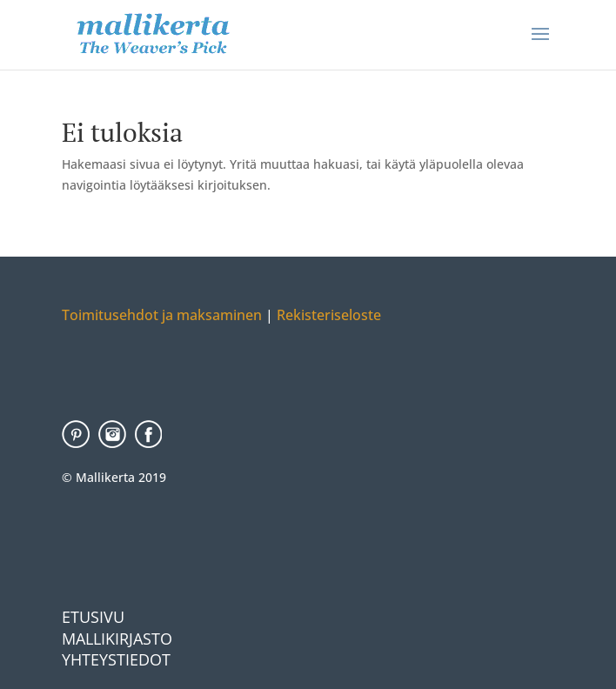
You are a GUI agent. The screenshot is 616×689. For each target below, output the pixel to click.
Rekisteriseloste (327, 315)
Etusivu (93, 617)
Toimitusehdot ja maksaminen (162, 315)
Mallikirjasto (117, 639)
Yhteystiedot (116, 659)
